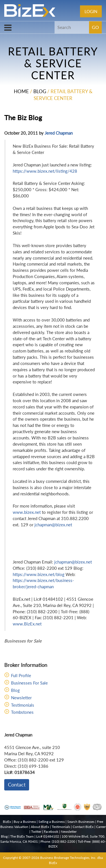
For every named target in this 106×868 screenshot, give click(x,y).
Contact (17, 784)
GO (95, 27)
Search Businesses (81, 822)
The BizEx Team (22, 836)
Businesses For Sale (29, 683)
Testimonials (23, 705)
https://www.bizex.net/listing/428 (45, 171)
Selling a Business (52, 822)
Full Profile (21, 675)
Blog (40, 91)
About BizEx (40, 827)
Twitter (36, 832)
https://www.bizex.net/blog (39, 574)
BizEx (7, 822)
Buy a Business (25, 822)
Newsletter (21, 698)
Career (101, 827)
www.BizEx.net (27, 624)
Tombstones (22, 712)
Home (21, 91)
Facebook (51, 832)
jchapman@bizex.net (53, 525)
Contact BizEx (83, 827)
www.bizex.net (27, 512)
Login (91, 11)
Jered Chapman (59, 133)
